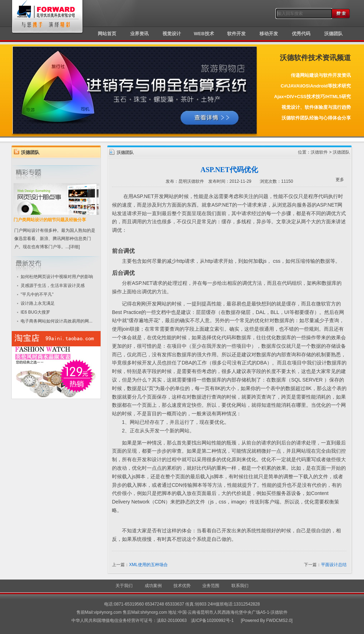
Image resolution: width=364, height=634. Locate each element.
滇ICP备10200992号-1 (212, 620)
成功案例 (153, 586)
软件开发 (236, 34)
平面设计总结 (334, 565)
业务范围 (211, 586)
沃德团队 (333, 34)
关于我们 (124, 586)
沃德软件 (319, 152)
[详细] (74, 247)
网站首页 (107, 34)
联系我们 (240, 586)
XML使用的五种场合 (148, 565)
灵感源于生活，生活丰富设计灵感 (53, 286)
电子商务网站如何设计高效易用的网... (57, 321)
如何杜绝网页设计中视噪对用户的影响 (57, 277)
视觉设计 (172, 34)
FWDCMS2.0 (279, 620)
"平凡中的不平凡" (37, 294)
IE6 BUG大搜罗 (35, 312)
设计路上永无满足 (38, 303)
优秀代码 (301, 34)
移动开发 (269, 34)
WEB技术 (204, 34)
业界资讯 (139, 34)
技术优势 (182, 586)
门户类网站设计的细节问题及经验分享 (50, 220)
